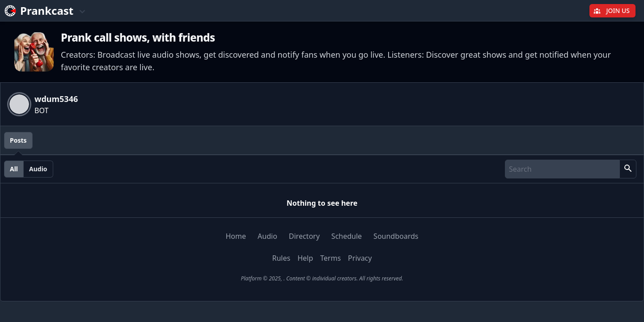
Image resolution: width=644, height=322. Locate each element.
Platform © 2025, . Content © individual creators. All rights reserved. (322, 278)
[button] (628, 169)
